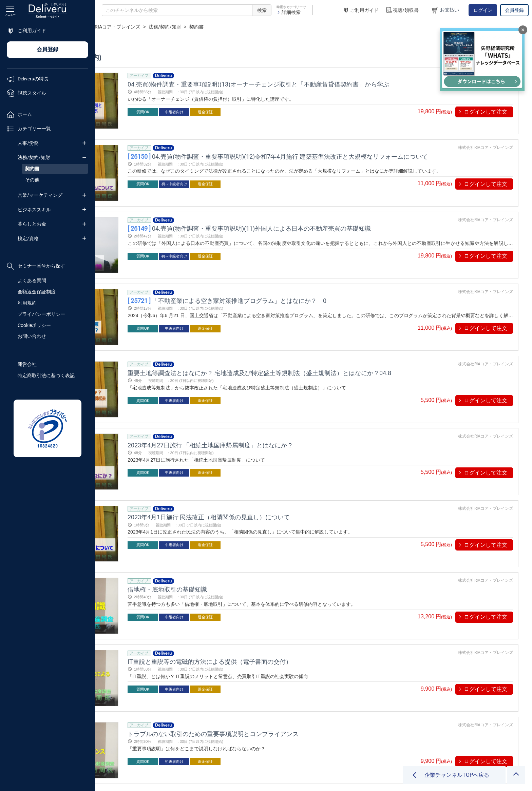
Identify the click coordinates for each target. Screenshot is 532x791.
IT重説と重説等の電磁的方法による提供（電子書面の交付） (284, 576)
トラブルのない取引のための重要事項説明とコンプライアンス (287, 638)
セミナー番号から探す (36, 266)
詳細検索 (289, 12)
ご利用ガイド (361, 10)
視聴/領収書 (402, 10)
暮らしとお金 (32, 224)
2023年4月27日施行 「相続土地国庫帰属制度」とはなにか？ (285, 392)
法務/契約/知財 (34, 157)
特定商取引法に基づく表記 (46, 375)
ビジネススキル (34, 210)
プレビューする (153, 112)
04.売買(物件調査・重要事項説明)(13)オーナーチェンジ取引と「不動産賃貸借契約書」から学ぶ (333, 84)
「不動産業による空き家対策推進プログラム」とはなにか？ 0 (301, 268)
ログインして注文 (486, 112)
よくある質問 (32, 281)
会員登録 (514, 10)
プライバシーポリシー (41, 314)
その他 (32, 180)
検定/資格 (28, 238)
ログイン (483, 10)
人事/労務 (28, 143)
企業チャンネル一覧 (141, 27)
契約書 (32, 169)
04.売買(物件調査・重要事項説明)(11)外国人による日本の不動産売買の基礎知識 (324, 207)
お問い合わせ (32, 336)
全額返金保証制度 (37, 292)
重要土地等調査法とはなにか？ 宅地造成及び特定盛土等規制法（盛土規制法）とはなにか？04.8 (334, 330)
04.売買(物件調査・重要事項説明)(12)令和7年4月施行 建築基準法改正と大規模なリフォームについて (352, 146)
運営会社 (27, 364)
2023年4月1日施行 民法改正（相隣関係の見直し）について (283, 453)
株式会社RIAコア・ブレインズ (203, 27)
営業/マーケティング (40, 195)
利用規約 (27, 303)
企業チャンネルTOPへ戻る (457, 775)
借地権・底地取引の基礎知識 (242, 514)
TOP (107, 27)
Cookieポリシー (34, 325)
